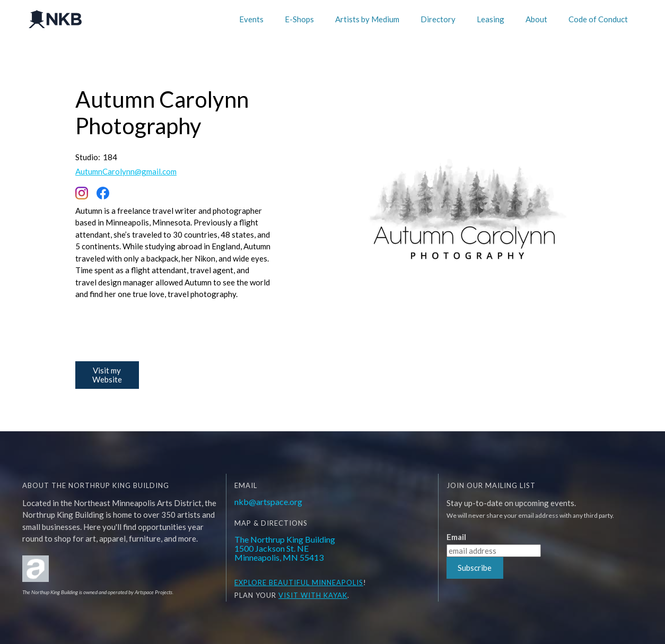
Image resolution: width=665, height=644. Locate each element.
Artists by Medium (367, 19)
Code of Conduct (598, 19)
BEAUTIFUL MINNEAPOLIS (315, 582)
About (536, 19)
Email (456, 537)
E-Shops (299, 19)
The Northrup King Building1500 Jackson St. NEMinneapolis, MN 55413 (285, 548)
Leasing (491, 19)
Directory (438, 19)
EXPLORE (251, 582)
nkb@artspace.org (268, 502)
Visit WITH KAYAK (313, 595)
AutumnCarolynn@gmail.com (126, 172)
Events (251, 19)
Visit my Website (107, 375)
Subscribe (475, 568)
